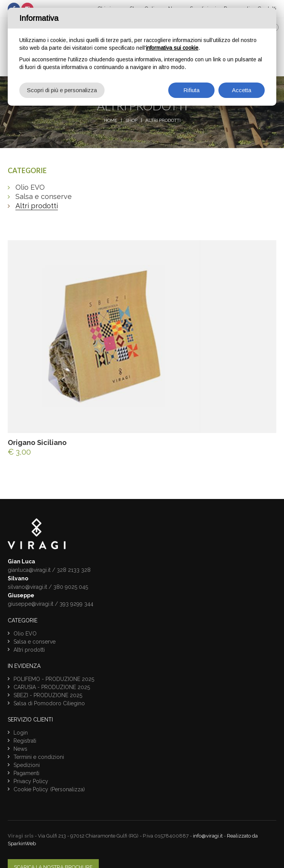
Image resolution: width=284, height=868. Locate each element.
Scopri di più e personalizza (62, 90)
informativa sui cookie (172, 48)
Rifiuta (191, 90)
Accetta (242, 90)
